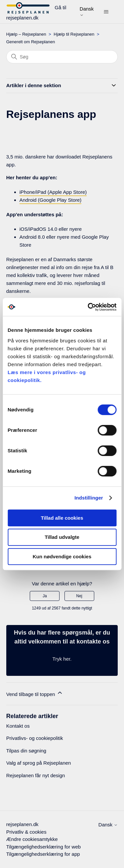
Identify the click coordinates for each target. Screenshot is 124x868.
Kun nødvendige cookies (62, 556)
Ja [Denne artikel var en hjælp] (45, 596)
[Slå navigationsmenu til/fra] (106, 12)
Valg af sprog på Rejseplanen (39, 763)
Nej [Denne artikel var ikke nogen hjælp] (79, 596)
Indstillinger (89, 498)
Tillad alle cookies (62, 518)
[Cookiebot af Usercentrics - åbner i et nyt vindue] (88, 307)
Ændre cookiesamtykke (32, 839)
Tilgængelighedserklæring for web (43, 847)
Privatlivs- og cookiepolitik (35, 738)
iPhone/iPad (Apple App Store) (53, 192)
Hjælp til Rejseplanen (74, 34)
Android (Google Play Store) (51, 200)
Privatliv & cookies (26, 832)
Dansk (87, 11)
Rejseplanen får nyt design (36, 775)
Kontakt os (18, 726)
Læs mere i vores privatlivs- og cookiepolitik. (47, 376)
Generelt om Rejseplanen (31, 42)
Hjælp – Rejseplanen (26, 34)
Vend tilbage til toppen (35, 693)
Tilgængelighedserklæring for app (43, 854)
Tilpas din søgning (26, 751)
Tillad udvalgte (62, 537)
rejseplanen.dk (22, 824)
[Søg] (62, 57)
